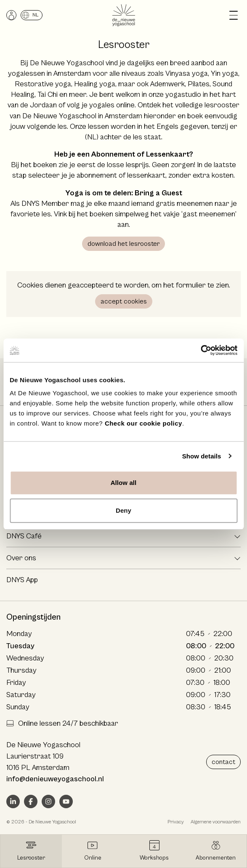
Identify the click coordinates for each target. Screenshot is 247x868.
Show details (202, 456)
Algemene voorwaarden (216, 822)
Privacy (176, 822)
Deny (123, 510)
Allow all (124, 483)
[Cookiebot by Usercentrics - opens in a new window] (201, 350)
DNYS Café (24, 536)
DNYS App (22, 580)
